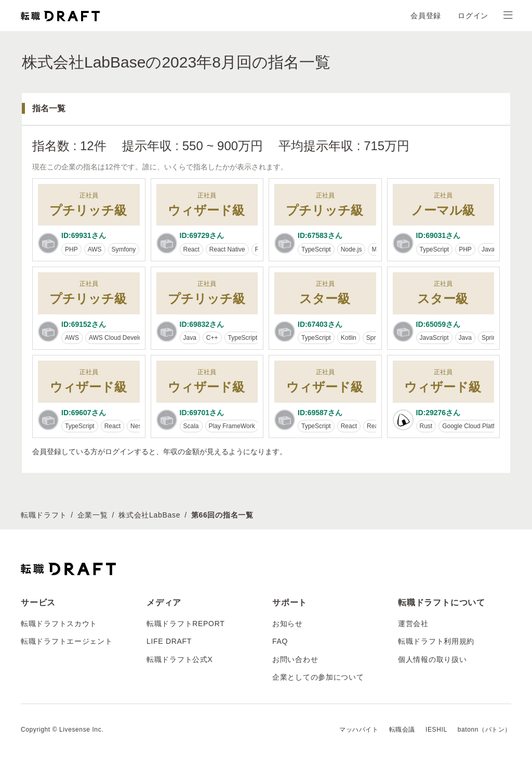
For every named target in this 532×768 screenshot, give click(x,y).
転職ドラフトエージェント (66, 641)
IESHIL (436, 730)
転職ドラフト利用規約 (436, 641)
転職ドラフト (44, 515)
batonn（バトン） (484, 730)
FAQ (280, 641)
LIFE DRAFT (169, 641)
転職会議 (402, 730)
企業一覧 (93, 515)
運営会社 (413, 624)
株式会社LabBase (149, 515)
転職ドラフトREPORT (186, 624)
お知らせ (288, 624)
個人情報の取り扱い (432, 659)
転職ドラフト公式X (180, 659)
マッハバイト (359, 730)
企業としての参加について (318, 677)
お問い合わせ (295, 659)
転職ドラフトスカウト (59, 624)
